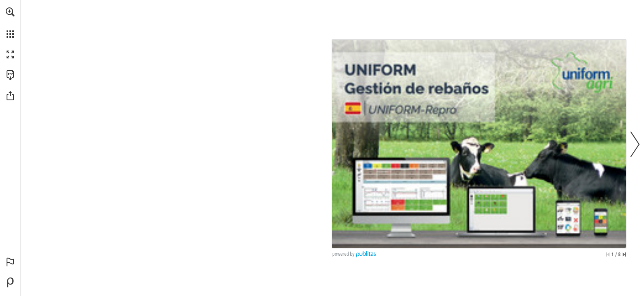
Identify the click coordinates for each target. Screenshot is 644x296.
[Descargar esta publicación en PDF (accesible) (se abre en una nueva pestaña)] (10, 75)
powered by (343, 254)
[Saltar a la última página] (624, 254)
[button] (10, 12)
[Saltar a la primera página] (608, 254)
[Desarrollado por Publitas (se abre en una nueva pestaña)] (10, 282)
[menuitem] (10, 23)
